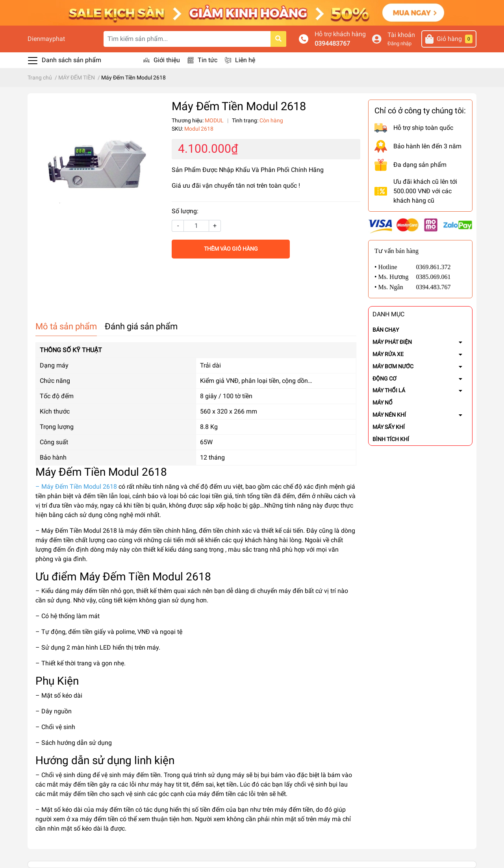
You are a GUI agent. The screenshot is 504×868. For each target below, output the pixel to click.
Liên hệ (245, 60)
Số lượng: (185, 211)
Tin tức (208, 60)
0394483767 (332, 43)
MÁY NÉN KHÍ (389, 415)
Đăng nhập (399, 43)
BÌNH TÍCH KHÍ (391, 439)
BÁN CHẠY (386, 330)
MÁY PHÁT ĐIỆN (392, 342)
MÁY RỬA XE (388, 354)
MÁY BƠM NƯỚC (393, 366)
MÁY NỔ (383, 403)
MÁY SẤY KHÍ (389, 427)
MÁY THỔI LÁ (389, 390)
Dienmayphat (46, 39)
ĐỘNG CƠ (384, 379)
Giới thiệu (167, 60)
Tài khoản (401, 35)
